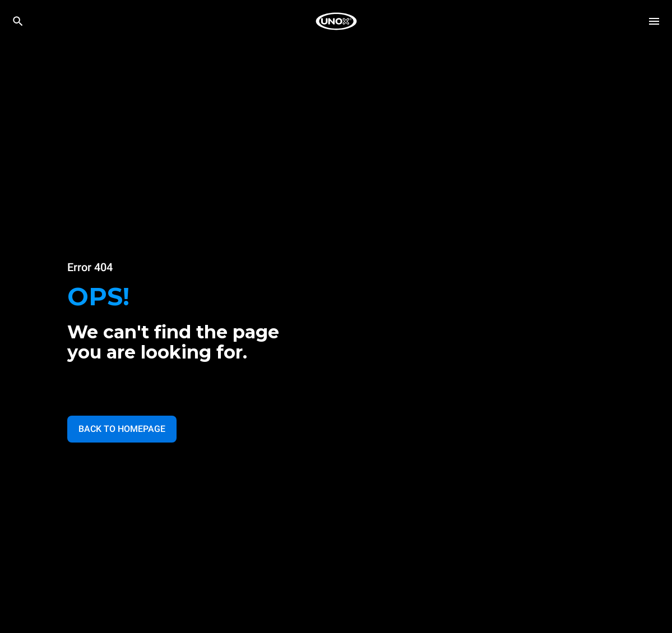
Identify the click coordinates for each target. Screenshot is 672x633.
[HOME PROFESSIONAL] (336, 21)
